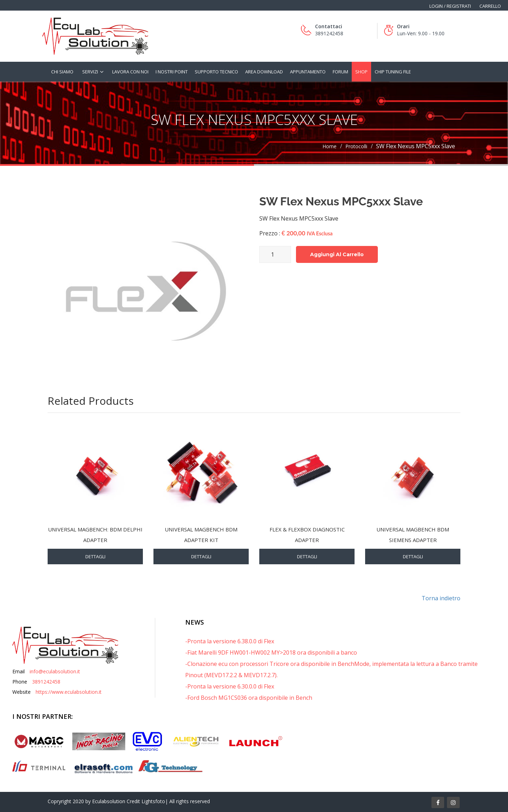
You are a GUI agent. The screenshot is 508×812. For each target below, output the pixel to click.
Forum (340, 72)
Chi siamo (62, 72)
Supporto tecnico (216, 72)
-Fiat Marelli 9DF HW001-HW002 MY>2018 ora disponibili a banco (271, 652)
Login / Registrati (450, 6)
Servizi (90, 72)
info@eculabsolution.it (55, 671)
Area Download (264, 72)
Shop (361, 72)
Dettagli (95, 557)
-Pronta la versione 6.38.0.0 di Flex (230, 641)
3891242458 (46, 682)
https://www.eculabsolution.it (69, 692)
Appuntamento (308, 72)
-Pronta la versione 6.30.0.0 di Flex (230, 686)
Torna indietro (441, 598)
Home (329, 146)
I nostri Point (172, 72)
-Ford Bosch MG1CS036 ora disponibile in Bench (249, 698)
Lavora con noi (130, 72)
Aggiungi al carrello (337, 254)
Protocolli (356, 146)
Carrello (490, 6)
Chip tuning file (393, 72)
